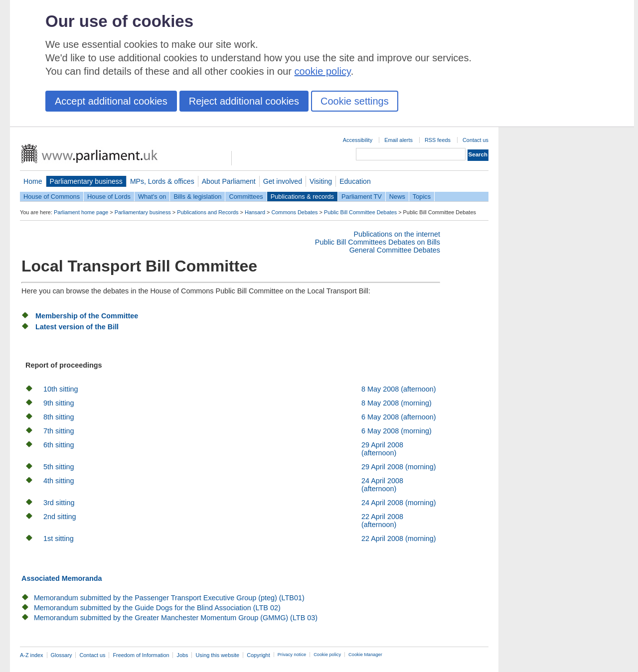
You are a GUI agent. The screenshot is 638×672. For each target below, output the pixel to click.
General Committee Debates (395, 250)
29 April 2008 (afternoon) (382, 449)
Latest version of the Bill (77, 327)
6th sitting (59, 445)
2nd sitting (60, 517)
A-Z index (32, 655)
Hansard (255, 212)
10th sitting (61, 389)
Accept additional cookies (111, 101)
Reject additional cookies (244, 101)
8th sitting (59, 417)
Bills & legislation (197, 197)
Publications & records (302, 197)
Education (355, 181)
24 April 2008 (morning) (399, 503)
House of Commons (52, 197)
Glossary (62, 655)
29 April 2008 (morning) (399, 467)
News (397, 197)
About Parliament (229, 181)
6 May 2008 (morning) (397, 431)
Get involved (283, 181)
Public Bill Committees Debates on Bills (378, 242)
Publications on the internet (397, 234)
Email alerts (399, 140)
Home (33, 181)
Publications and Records (208, 212)
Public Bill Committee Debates (360, 212)
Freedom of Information (141, 655)
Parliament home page (81, 212)
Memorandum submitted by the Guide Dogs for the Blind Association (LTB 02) (157, 608)
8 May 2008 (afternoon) (399, 389)
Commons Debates (294, 212)
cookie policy (323, 71)
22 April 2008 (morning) (399, 538)
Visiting (321, 181)
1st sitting (59, 538)
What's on (152, 197)
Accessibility (358, 140)
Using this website (217, 655)
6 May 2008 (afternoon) (399, 417)
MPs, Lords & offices (162, 181)
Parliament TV (362, 197)
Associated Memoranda (62, 578)
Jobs (182, 655)
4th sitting (59, 481)
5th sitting (59, 467)
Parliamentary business (86, 181)
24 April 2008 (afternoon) (382, 485)
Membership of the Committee (87, 316)
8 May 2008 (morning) (397, 403)
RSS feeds (438, 140)
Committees (246, 197)
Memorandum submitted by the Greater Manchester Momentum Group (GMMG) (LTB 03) (176, 618)
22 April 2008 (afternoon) (382, 521)
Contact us (476, 140)
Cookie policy (327, 655)
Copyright (258, 655)
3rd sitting (59, 503)
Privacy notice (292, 655)
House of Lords (109, 197)
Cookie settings (355, 101)
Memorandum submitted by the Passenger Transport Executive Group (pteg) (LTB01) (169, 598)
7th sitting (59, 431)
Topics (422, 197)
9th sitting (59, 403)
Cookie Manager (365, 655)
